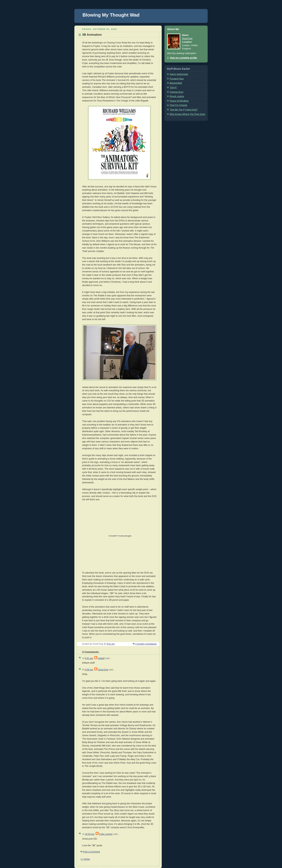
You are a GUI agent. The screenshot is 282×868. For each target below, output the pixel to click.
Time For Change (178, 105)
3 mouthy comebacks (146, 644)
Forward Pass (177, 79)
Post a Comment (91, 852)
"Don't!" (173, 88)
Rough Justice (177, 96)
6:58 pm (89, 670)
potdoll (101, 658)
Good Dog (103, 670)
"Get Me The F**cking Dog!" (184, 110)
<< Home (85, 859)
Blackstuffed (176, 83)
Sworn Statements (179, 74)
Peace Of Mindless (179, 101)
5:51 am (89, 658)
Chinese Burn (176, 92)
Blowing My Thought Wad (111, 15)
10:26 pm (90, 834)
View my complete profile (183, 58)
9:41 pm (111, 644)
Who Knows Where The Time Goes (187, 114)
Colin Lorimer (106, 834)
